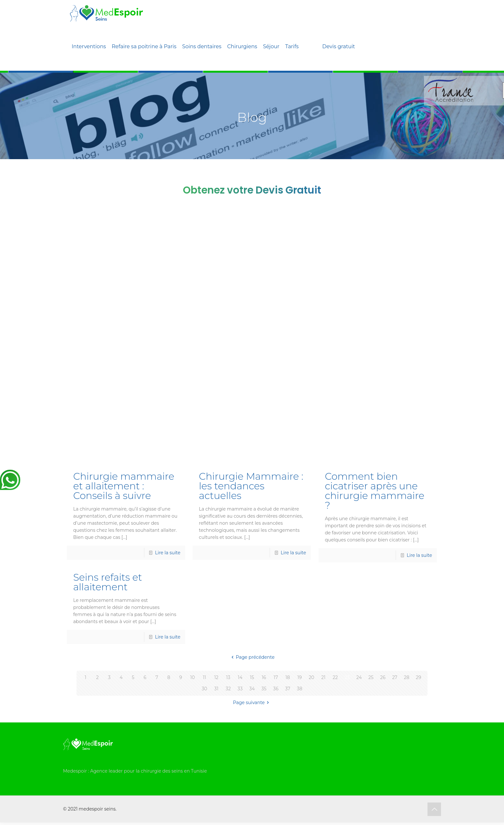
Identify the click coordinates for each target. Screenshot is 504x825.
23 (347, 677)
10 (193, 677)
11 (204, 677)
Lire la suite (168, 553)
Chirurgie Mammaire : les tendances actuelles (251, 486)
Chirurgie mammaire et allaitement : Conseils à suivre (124, 486)
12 (216, 677)
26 (383, 677)
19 (300, 677)
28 (407, 677)
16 (264, 677)
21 (323, 677)
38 (300, 689)
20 (311, 677)
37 (288, 689)
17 (276, 677)
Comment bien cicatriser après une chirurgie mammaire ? (375, 491)
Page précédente (252, 657)
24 (359, 677)
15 (252, 677)
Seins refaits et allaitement (108, 582)
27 (395, 677)
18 (288, 677)
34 (252, 689)
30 (204, 689)
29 (419, 677)
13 (228, 677)
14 (240, 677)
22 (335, 677)
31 (216, 689)
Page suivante (252, 703)
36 (276, 689)
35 (264, 689)
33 (240, 689)
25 (371, 677)
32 (228, 689)
